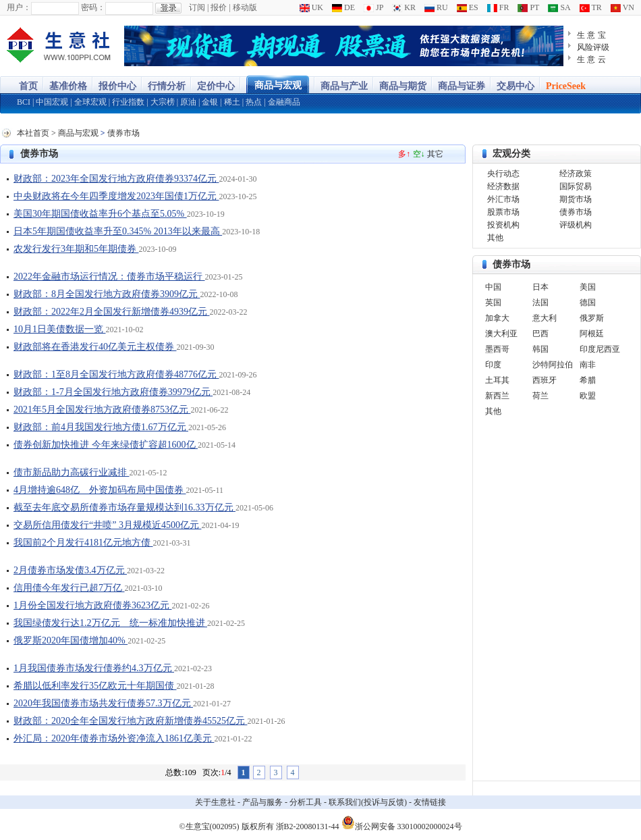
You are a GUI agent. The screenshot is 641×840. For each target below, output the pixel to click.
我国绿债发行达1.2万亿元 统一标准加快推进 (110, 623)
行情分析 (167, 86)
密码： (93, 7)
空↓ (419, 154)
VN (622, 7)
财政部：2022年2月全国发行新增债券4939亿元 (112, 312)
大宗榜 (163, 102)
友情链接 (430, 802)
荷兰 (540, 396)
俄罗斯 (592, 318)
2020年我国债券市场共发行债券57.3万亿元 (103, 703)
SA (559, 7)
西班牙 (545, 380)
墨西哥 (497, 349)
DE (343, 7)
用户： (19, 7)
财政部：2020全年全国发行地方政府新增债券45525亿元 (131, 721)
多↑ (404, 154)
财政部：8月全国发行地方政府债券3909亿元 (107, 294)
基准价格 (68, 86)
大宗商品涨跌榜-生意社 (59, 46)
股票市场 (503, 212)
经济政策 (576, 174)
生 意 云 (591, 59)
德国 (588, 303)
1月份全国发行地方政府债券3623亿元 (93, 605)
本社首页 (33, 133)
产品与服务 (262, 802)
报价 (219, 7)
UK (311, 7)
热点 (254, 102)
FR (498, 7)
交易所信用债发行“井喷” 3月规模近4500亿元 (107, 525)
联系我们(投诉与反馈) (368, 802)
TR (591, 7)
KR (404, 7)
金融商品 (284, 102)
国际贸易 (576, 186)
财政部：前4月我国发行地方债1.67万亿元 (101, 427)
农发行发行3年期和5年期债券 (76, 249)
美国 (588, 287)
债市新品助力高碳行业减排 (72, 472)
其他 (495, 238)
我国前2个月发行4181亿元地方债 (83, 543)
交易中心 (515, 86)
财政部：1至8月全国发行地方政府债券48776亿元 (116, 374)
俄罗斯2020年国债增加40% (71, 640)
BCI (24, 102)
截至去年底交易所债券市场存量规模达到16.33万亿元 (124, 507)
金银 (210, 102)
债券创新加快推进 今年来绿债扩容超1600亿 (106, 445)
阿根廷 (592, 334)
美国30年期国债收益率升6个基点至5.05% (100, 214)
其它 (435, 154)
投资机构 (503, 225)
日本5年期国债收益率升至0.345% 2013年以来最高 (118, 231)
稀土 (232, 102)
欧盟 (588, 396)
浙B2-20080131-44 (308, 826)
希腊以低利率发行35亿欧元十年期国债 (95, 686)
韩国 (540, 349)
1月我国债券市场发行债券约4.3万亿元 (94, 668)
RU (436, 7)
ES (468, 7)
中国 (493, 287)
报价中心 (117, 86)
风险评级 (593, 47)
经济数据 (503, 186)
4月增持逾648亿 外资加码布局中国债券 (100, 490)
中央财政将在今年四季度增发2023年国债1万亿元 (116, 196)
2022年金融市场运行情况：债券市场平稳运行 (109, 277)
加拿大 (497, 318)
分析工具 (306, 802)
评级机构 (576, 225)
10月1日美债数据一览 (60, 329)
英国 (493, 303)
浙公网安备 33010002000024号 (402, 822)
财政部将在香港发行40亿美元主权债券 (95, 347)
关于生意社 (215, 802)
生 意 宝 (591, 35)
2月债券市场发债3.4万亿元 (70, 570)
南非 (588, 365)
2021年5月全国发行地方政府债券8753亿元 (102, 410)
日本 (540, 287)
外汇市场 (503, 199)
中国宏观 (52, 102)
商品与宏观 (278, 85)
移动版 (245, 7)
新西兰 (497, 396)
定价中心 (216, 86)
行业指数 (128, 102)
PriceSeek (566, 86)
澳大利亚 (501, 334)
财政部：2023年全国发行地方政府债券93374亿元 (116, 179)
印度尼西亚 (600, 349)
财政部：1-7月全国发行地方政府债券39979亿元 (113, 392)
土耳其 (497, 380)
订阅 (197, 7)
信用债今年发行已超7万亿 (69, 588)
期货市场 (576, 199)
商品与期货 (403, 86)
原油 (188, 102)
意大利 (545, 318)
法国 (540, 303)
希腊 (588, 380)
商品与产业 (344, 86)
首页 (28, 86)
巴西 (540, 334)
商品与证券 (462, 86)
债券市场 (123, 133)
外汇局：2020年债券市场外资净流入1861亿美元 (114, 738)
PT (528, 7)
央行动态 (503, 174)
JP (373, 7)
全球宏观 (90, 102)
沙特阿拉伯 (553, 365)
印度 (493, 365)
